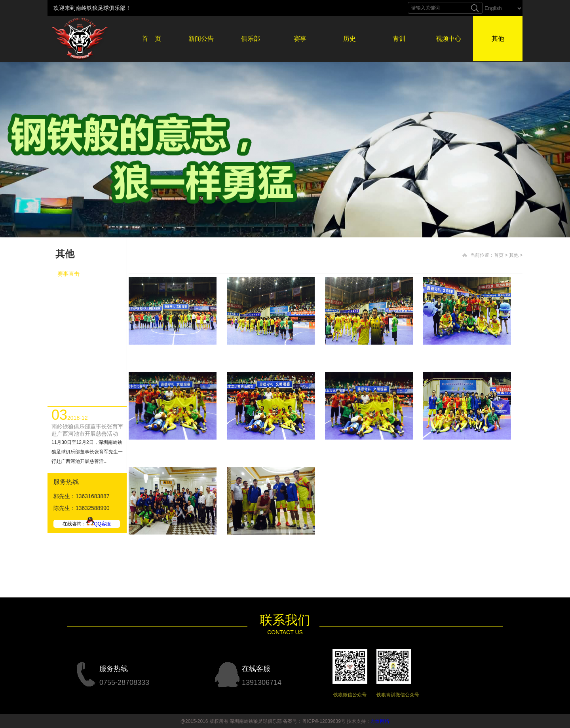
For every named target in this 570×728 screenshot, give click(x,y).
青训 (399, 39)
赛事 (300, 39)
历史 (350, 39)
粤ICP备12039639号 (324, 721)
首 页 (152, 39)
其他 (498, 39)
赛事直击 (68, 274)
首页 (499, 255)
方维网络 (380, 721)
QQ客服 (99, 524)
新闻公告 (201, 39)
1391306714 (262, 682)
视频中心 (448, 39)
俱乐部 (251, 39)
